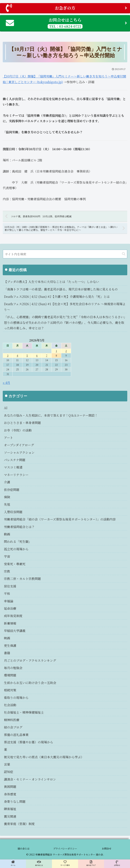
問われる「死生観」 (18, 541)
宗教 (7, 571)
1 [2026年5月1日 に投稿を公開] (56, 351)
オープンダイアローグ (19, 445)
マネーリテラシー (16, 475)
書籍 (7, 653)
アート (8, 438)
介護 (7, 482)
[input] (65, 254)
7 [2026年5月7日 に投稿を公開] (47, 355)
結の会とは (24, 848)
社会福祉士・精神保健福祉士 (24, 712)
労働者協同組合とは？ (19, 527)
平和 (7, 593)
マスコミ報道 (13, 467)
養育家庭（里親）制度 (19, 824)
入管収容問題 (13, 512)
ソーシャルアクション (19, 452)
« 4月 (6, 383)
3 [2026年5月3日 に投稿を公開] (8, 355)
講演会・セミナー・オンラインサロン (30, 779)
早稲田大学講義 (15, 631)
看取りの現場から (16, 698)
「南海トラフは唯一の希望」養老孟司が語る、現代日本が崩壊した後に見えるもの (61, 289)
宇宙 (7, 556)
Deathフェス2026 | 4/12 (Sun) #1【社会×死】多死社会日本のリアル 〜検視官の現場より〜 (65, 307)
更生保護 (10, 645)
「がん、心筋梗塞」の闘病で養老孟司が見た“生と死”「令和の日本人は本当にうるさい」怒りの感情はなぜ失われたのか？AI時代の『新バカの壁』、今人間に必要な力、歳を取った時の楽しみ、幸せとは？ (65, 322)
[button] (124, 254)
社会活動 (10, 705)
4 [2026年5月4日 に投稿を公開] (17, 355)
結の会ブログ (13, 727)
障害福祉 (10, 809)
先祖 (7, 504)
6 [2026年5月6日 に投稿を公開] (37, 355)
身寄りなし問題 (15, 801)
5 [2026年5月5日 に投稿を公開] (27, 355)
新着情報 (10, 623)
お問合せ (107, 848)
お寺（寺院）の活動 (18, 430)
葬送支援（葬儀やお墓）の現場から (29, 742)
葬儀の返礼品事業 (16, 735)
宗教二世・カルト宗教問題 (22, 579)
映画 (7, 638)
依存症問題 (12, 490)
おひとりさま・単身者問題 (22, 423)
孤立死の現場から (16, 549)
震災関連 (10, 816)
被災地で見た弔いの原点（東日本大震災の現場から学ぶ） (44, 757)
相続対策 (10, 690)
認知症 (9, 772)
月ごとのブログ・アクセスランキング (30, 660)
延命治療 (10, 608)
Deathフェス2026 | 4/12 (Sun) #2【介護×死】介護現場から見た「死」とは (57, 296)
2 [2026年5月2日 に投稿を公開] (66, 351)
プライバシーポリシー (65, 848)
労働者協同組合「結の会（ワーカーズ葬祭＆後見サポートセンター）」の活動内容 (60, 519)
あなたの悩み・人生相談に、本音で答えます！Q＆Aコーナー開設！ (51, 415)
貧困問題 (10, 787)
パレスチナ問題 (15, 460)
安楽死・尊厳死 (15, 564)
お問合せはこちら (66, 23)
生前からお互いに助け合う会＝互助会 (30, 683)
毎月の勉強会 (13, 668)
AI (6, 408)
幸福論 (9, 601)
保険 (7, 497)
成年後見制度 (13, 616)
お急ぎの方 (66, 8)
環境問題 (10, 675)
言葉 (7, 764)
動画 (7, 534)
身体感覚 (10, 794)
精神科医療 (12, 720)
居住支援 (10, 586)
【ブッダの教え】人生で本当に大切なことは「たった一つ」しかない (52, 282)
